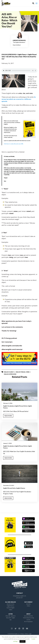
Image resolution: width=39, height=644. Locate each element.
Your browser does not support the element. (19, 71)
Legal (30, 634)
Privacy (22, 634)
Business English (11, 608)
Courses (28, 620)
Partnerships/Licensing (28, 618)
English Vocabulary (9, 406)
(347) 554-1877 (19, 598)
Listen (11, 614)
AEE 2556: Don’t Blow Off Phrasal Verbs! (16, 411)
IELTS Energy (28, 602)
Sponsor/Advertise (28, 616)
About (28, 614)
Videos (11, 610)
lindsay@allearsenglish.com (19, 596)
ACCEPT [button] (23, 641)
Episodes (28, 604)
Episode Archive (11, 604)
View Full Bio (17, 45)
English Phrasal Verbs (23, 372)
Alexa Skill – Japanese (11, 616)
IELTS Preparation (28, 622)
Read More (8, 416)
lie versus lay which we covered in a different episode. (19, 99)
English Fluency (22, 54)
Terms (26, 634)
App (11, 620)
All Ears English (11, 602)
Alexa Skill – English (11, 618)
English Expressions (9, 54)
